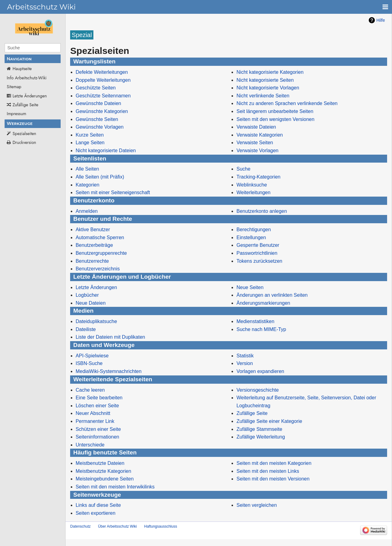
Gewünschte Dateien (98, 103)
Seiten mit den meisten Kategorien (274, 463)
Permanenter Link (95, 421)
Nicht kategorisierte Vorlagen (268, 88)
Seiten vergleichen (257, 505)
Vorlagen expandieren (260, 371)
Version (245, 363)
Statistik (245, 356)
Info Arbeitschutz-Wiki (27, 78)
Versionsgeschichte (258, 390)
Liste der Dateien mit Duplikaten (110, 337)
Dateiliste (86, 329)
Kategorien (87, 185)
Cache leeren (90, 390)
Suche (243, 169)
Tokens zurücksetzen (259, 261)
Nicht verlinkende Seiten (263, 96)
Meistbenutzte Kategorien (103, 471)
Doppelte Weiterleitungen (103, 80)
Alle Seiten (87, 169)
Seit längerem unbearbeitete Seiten (275, 111)
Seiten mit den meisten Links (268, 471)
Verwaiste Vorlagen (257, 151)
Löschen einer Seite (97, 406)
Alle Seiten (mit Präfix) (100, 177)
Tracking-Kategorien (258, 177)
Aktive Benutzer (93, 230)
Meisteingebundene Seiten (105, 479)
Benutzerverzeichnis (98, 269)
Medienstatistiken (255, 321)
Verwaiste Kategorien (260, 135)
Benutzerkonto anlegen (262, 211)
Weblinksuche (252, 185)
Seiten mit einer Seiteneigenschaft (113, 192)
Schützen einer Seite (98, 429)
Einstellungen (251, 237)
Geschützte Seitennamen (103, 96)
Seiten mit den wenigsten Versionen (275, 119)
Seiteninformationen (97, 437)
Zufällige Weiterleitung (261, 437)
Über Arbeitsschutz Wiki (117, 526)
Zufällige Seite (25, 105)
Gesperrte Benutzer (258, 245)
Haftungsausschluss (161, 526)
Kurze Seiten (90, 135)
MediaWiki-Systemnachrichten (109, 371)
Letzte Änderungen (30, 96)
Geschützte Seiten (96, 88)
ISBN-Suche (89, 363)
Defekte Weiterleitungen (102, 72)
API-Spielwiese (92, 356)
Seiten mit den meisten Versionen (273, 479)
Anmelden (87, 211)
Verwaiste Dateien (256, 127)
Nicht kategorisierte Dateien (106, 151)
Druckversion (24, 142)
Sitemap (14, 87)
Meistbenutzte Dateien (100, 463)
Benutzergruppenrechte (101, 253)
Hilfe (381, 20)
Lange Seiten (90, 143)
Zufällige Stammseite (259, 429)
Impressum (17, 114)
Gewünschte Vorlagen (100, 127)
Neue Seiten (250, 287)
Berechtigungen (254, 230)
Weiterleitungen (253, 192)
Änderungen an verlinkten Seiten (272, 295)
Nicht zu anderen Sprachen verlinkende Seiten (287, 103)
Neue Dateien (91, 303)
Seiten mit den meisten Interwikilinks (115, 487)
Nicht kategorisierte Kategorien (270, 72)
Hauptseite (22, 69)
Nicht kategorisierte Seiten (265, 80)
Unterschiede (90, 445)
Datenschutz (80, 526)
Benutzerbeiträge (94, 245)
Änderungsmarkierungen (263, 303)
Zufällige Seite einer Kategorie (269, 421)
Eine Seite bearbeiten (99, 398)
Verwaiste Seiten (255, 143)
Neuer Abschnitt (93, 413)
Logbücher (87, 295)
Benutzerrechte (92, 261)
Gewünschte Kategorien (102, 111)
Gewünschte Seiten (97, 119)
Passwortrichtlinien (257, 253)
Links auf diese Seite (98, 505)
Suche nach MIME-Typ (261, 329)
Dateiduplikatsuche (96, 321)
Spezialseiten (24, 134)
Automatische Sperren (100, 237)
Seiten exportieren (96, 513)
